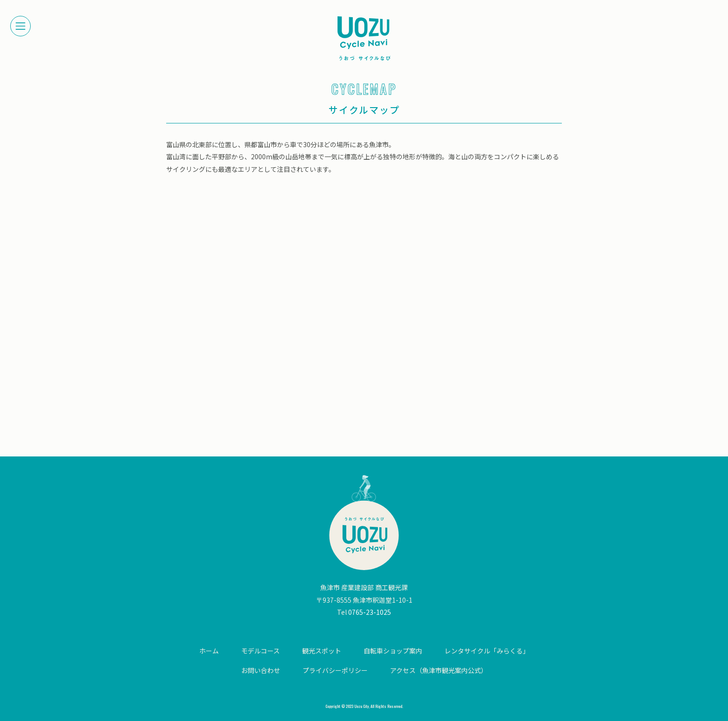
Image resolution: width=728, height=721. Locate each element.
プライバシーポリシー (335, 670)
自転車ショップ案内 (393, 651)
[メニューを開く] (20, 26)
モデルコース (260, 651)
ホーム (209, 651)
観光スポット (322, 651)
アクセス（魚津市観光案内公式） (439, 670)
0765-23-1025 (370, 612)
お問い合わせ (261, 670)
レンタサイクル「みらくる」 (487, 651)
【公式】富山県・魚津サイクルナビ (364, 38)
